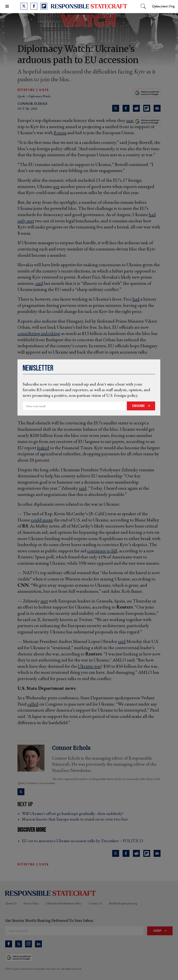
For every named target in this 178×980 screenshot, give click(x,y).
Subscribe (139, 406)
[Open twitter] (24, 6)
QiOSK (44, 90)
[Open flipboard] (44, 6)
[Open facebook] (34, 6)
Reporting (26, 90)
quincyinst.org (163, 6)
